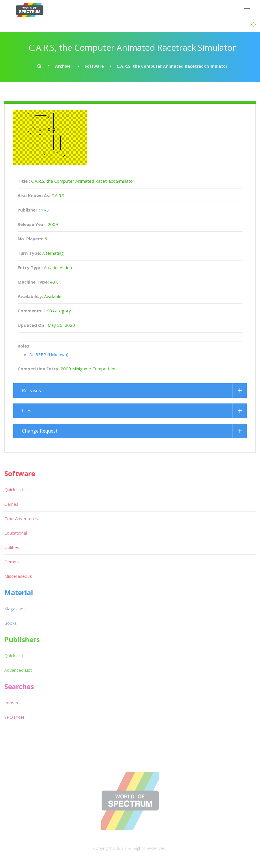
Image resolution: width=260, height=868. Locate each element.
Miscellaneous (18, 576)
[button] (254, 24)
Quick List (14, 490)
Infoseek (13, 703)
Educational (16, 533)
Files (27, 411)
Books (11, 623)
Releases (31, 390)
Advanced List (18, 670)
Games (11, 504)
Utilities (12, 547)
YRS (45, 210)
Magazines (15, 609)
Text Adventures (21, 518)
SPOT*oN (14, 717)
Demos (12, 562)
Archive (63, 66)
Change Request (40, 431)
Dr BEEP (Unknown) (49, 354)
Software (94, 66)
